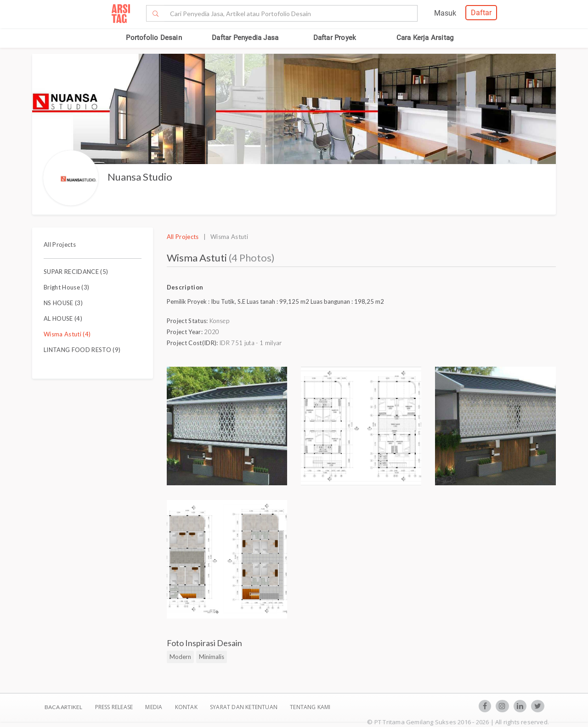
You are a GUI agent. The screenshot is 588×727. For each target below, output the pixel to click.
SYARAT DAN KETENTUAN (244, 707)
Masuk (445, 13)
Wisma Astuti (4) (67, 334)
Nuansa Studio (140, 177)
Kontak (187, 707)
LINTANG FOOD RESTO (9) (82, 350)
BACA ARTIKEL (63, 707)
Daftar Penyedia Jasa (245, 38)
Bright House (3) (66, 287)
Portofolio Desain (154, 38)
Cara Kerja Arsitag (425, 38)
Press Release (114, 707)
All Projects (60, 244)
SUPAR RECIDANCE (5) (76, 272)
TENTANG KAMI (310, 707)
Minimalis (212, 657)
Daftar (481, 13)
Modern (180, 657)
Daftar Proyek (335, 38)
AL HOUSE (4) (63, 318)
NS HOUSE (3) (63, 303)
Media (154, 707)
